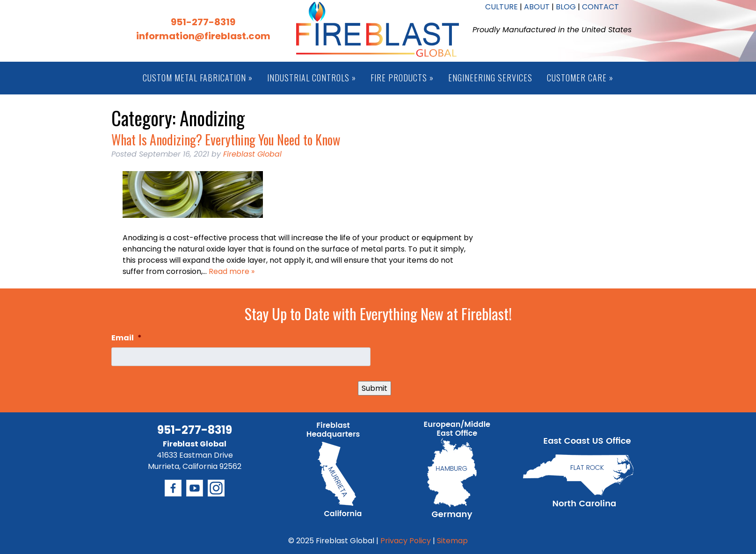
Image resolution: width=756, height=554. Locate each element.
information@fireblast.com (203, 36)
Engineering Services (490, 78)
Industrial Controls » (312, 78)
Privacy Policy (406, 541)
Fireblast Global (252, 154)
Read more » (232, 271)
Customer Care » (580, 78)
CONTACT (600, 7)
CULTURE (502, 7)
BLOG (566, 7)
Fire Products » (402, 78)
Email (127, 338)
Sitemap (452, 541)
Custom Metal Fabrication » (198, 78)
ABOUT (537, 7)
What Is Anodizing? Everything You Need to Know (226, 140)
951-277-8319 (203, 22)
